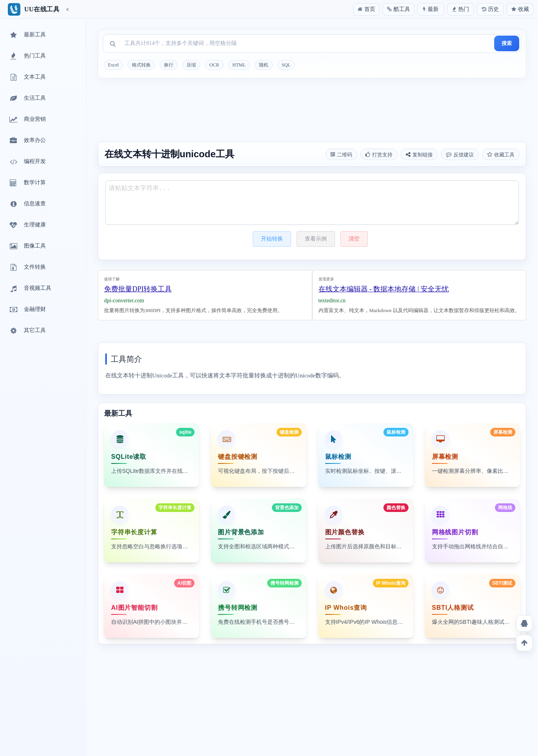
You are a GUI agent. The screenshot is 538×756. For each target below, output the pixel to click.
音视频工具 (30, 289)
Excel (113, 65)
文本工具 (27, 77)
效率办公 (27, 141)
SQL (286, 65)
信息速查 (27, 204)
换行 (169, 65)
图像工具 (27, 246)
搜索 (507, 43)
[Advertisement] (312, 111)
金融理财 (27, 310)
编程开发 (27, 162)
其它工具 (27, 331)
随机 (264, 65)
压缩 (191, 65)
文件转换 (27, 268)
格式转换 (141, 65)
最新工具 (27, 35)
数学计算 (27, 183)
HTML (239, 65)
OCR (214, 65)
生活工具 (27, 99)
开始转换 (272, 239)
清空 (354, 239)
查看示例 (316, 239)
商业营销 (27, 120)
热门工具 (27, 56)
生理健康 (27, 225)
